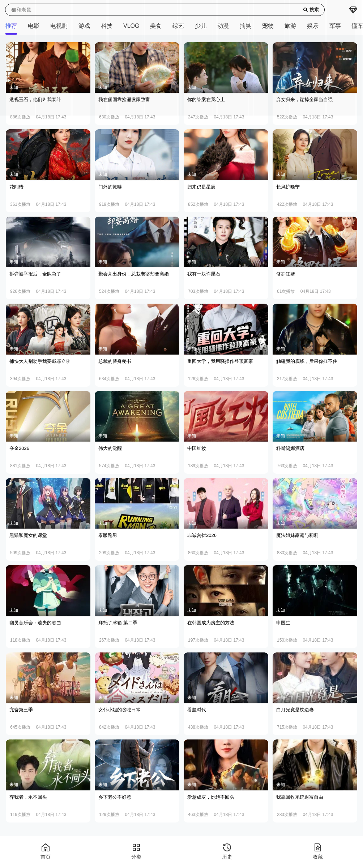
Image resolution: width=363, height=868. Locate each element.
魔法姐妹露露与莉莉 (297, 535)
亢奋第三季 (21, 710)
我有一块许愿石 (204, 274)
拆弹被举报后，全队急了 (35, 274)
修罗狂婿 (286, 274)
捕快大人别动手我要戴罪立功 (40, 361)
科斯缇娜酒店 (290, 448)
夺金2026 (19, 448)
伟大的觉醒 (110, 448)
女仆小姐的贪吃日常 (119, 710)
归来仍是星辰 (201, 187)
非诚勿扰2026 (202, 535)
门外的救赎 (110, 187)
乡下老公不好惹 (115, 797)
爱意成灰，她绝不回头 (211, 797)
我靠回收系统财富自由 (300, 797)
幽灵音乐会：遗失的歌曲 (35, 623)
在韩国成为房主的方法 (211, 623)
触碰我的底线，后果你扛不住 (307, 361)
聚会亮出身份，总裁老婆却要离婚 (134, 274)
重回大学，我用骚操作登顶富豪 (220, 361)
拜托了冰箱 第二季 (118, 623)
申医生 (283, 623)
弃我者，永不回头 (28, 797)
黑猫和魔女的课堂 (28, 535)
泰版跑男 (108, 535)
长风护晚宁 (288, 187)
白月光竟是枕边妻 (295, 710)
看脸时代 (197, 710)
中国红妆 (197, 448)
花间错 (16, 187)
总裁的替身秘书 (115, 361)
